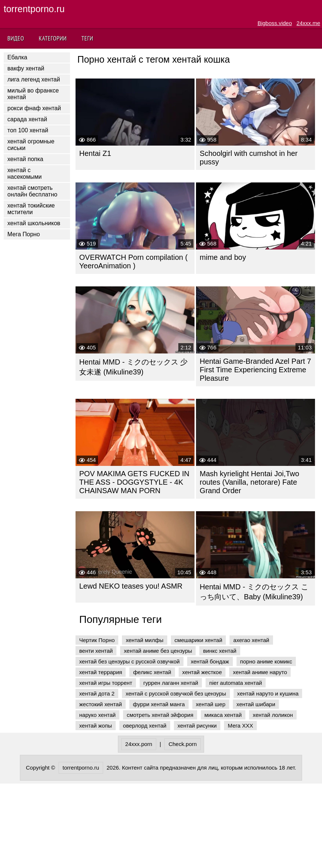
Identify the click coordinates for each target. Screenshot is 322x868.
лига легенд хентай (34, 79)
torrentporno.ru (34, 9)
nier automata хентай (236, 683)
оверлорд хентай (145, 726)
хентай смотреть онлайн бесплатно (32, 191)
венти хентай (96, 651)
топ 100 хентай (28, 130)
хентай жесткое (202, 672)
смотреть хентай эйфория (160, 715)
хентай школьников (34, 223)
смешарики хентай (199, 640)
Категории (53, 38)
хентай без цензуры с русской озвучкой (129, 661)
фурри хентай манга (159, 704)
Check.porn (183, 744)
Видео (16, 38)
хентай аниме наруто (260, 672)
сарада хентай (27, 119)
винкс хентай (220, 651)
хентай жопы (96, 726)
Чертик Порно (97, 640)
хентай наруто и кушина (268, 693)
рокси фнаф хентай (34, 108)
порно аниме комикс (266, 661)
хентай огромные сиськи (31, 145)
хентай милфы (144, 640)
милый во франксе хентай (33, 94)
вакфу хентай (26, 68)
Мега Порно (24, 234)
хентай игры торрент (106, 683)
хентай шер (211, 704)
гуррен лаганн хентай (171, 683)
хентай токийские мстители (31, 209)
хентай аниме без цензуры (158, 651)
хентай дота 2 (97, 693)
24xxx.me (308, 23)
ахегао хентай (251, 640)
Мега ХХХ (240, 726)
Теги (87, 38)
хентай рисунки (197, 726)
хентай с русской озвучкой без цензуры (176, 693)
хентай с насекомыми (24, 173)
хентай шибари (256, 704)
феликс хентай (152, 672)
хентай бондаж (210, 661)
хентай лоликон (273, 715)
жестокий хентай (101, 704)
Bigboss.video (275, 23)
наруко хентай (97, 715)
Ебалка (17, 57)
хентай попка (25, 159)
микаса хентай (223, 715)
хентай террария (101, 672)
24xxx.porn (139, 744)
